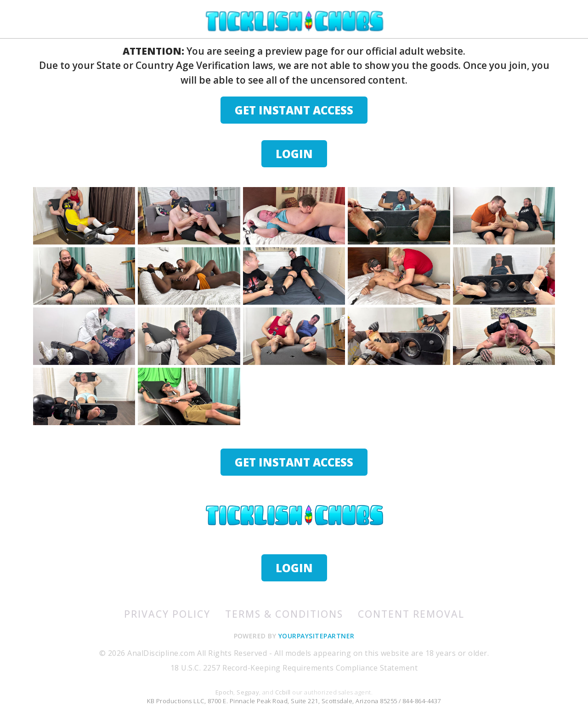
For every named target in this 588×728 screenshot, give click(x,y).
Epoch (224, 692)
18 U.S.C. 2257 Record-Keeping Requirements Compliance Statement (294, 668)
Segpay (248, 692)
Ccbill (283, 692)
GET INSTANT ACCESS (294, 110)
